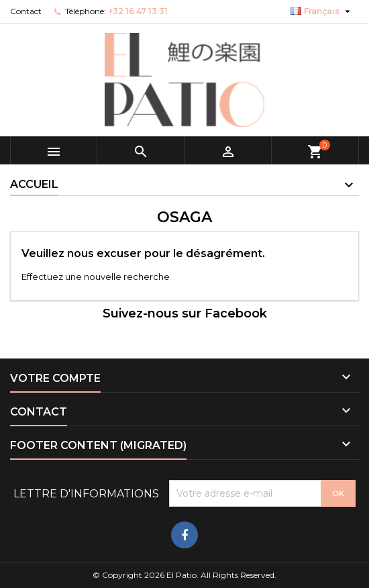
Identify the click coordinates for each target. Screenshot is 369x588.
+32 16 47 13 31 (138, 11)
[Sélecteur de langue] (322, 11)
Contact (26, 11)
